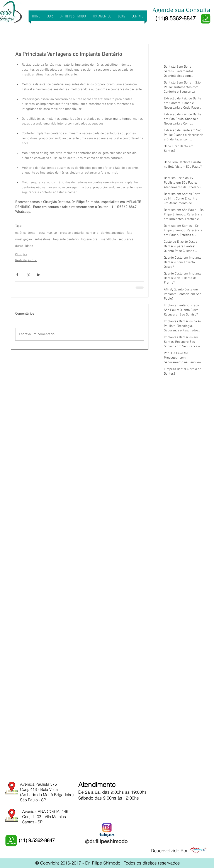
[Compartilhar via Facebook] (17, 274)
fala (130, 233)
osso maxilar (48, 233)
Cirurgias (21, 255)
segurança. (126, 239)
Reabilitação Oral (26, 260)
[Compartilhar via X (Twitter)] (28, 274)
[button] (102, 16)
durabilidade (24, 246)
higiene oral (90, 239)
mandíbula (108, 239)
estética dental (26, 233)
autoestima (42, 239)
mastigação (24, 239)
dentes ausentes (113, 233)
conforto (92, 233)
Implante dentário (66, 239)
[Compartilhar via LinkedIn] (39, 274)
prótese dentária (72, 233)
